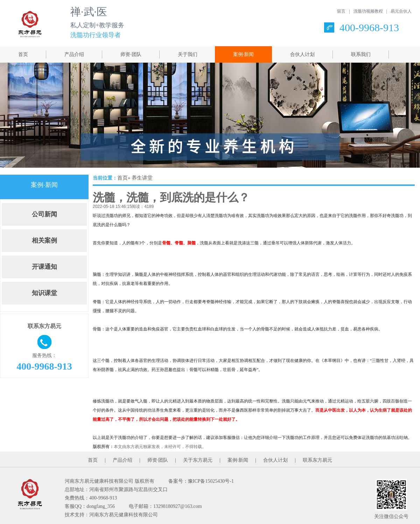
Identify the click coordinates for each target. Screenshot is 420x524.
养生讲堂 (142, 178)
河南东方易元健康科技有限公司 (124, 515)
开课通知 (44, 267)
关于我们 (188, 54)
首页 (23, 54)
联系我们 (361, 54)
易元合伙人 (401, 11)
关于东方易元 (198, 460)
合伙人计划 (302, 54)
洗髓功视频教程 (368, 11)
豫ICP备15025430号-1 (211, 481)
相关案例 (44, 240)
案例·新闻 (244, 54)
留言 (341, 11)
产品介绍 (74, 54)
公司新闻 (44, 214)
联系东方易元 (317, 460)
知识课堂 (44, 293)
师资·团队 (131, 54)
